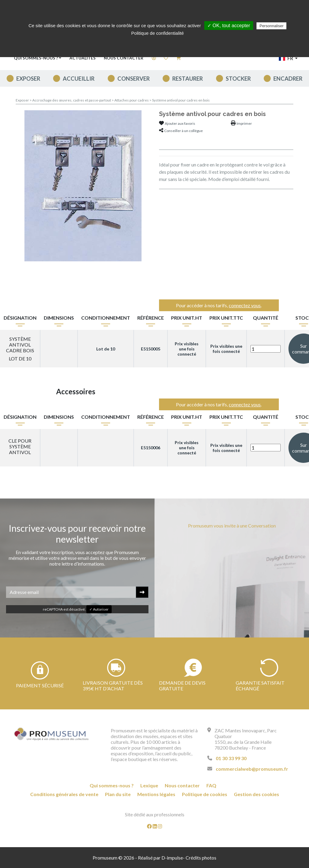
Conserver (134, 79)
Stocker (238, 79)
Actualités (83, 58)
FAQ (211, 785)
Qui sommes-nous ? (112, 785)
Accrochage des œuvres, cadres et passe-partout (72, 100)
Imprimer (244, 123)
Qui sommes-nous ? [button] (36, 58)
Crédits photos (201, 858)
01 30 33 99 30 (231, 758)
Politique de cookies (205, 794)
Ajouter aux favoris (180, 123)
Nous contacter (124, 58)
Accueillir (79, 79)
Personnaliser (272, 26)
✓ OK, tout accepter (229, 26)
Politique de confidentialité (158, 33)
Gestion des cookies (256, 794)
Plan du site (118, 794)
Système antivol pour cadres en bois (181, 100)
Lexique (149, 785)
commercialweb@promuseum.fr (252, 769)
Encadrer (288, 79)
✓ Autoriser (99, 609)
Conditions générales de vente (64, 794)
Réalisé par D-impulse (160, 858)
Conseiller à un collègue (183, 131)
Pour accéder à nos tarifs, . (219, 305)
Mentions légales (156, 794)
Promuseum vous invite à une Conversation (232, 526)
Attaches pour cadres (132, 100)
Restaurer (188, 79)
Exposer (28, 79)
